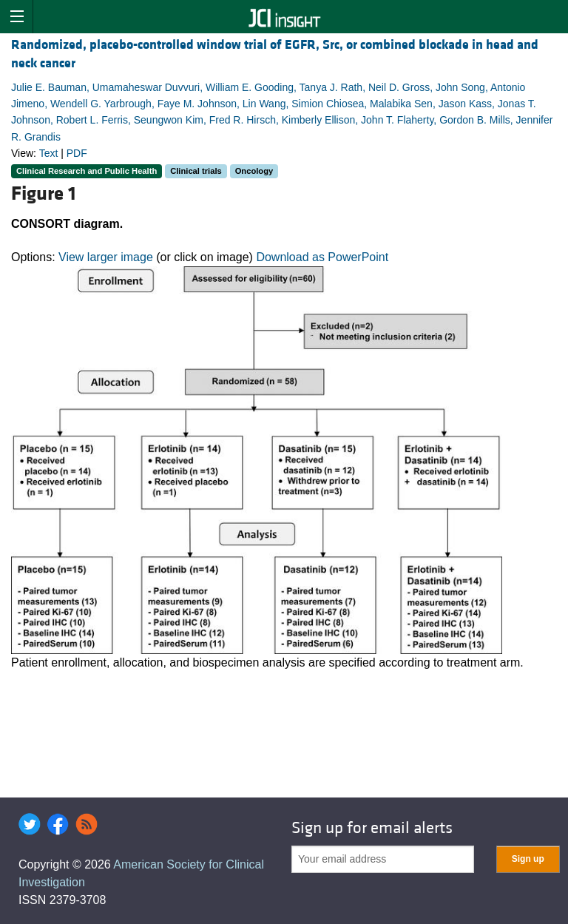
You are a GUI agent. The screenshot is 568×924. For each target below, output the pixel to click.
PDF (77, 153)
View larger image (106, 257)
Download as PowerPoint (322, 257)
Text (49, 153)
